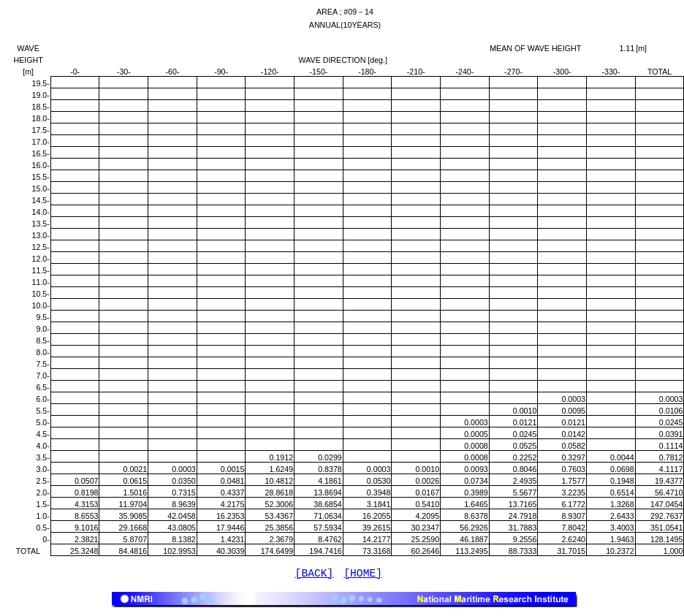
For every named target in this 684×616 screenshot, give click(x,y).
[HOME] (363, 575)
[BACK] (315, 575)
